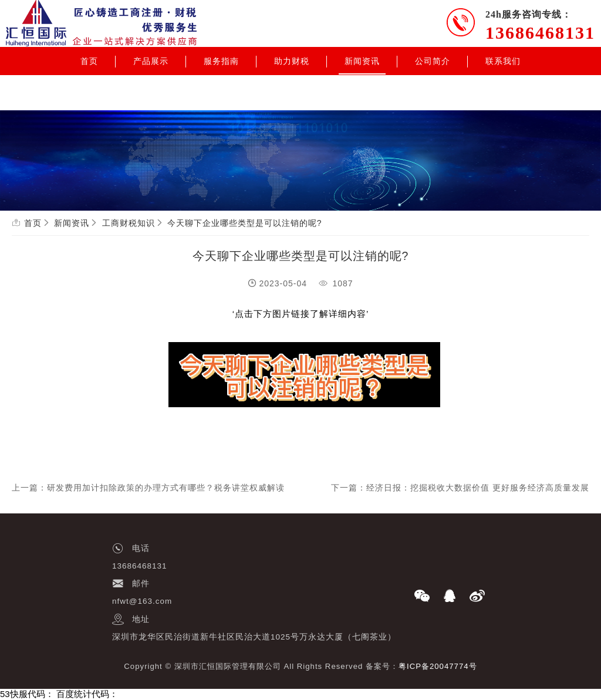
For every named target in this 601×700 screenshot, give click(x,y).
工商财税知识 (129, 223)
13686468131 (540, 33)
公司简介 (433, 61)
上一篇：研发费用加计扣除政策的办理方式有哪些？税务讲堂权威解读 (148, 488)
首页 (89, 61)
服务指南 (221, 61)
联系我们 (503, 61)
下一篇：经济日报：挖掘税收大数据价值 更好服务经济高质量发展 (460, 488)
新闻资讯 (362, 61)
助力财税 (292, 61)
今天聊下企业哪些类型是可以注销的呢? (245, 223)
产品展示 (151, 61)
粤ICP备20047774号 (438, 666)
